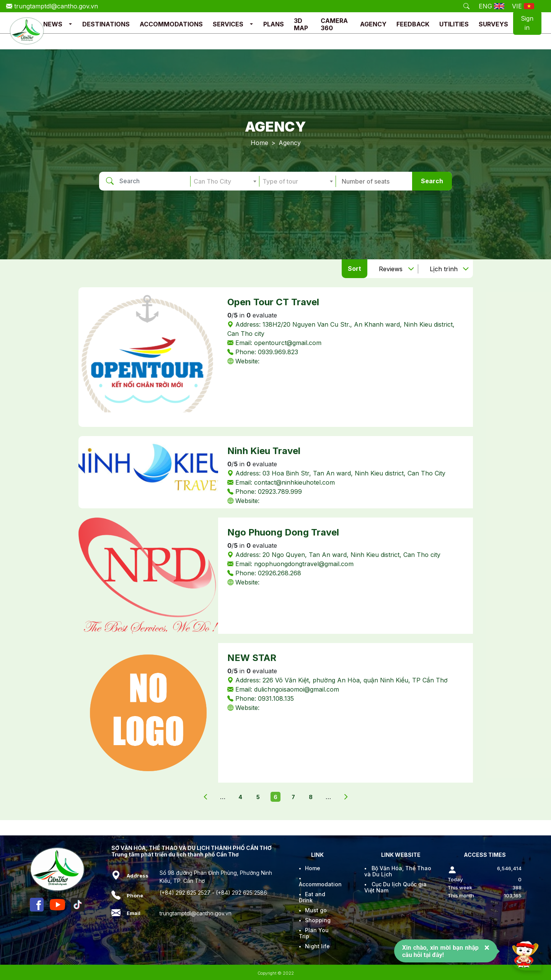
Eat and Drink (312, 897)
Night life (317, 946)
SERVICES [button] (228, 24)
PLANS (274, 24)
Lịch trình (444, 269)
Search (432, 181)
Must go (316, 910)
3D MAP (301, 24)
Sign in (527, 23)
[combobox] (225, 181)
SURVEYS (493, 24)
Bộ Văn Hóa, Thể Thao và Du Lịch (398, 871)
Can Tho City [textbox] (212, 181)
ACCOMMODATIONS (171, 24)
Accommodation (320, 884)
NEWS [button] (53, 24)
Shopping (318, 920)
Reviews (391, 269)
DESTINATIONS (106, 24)
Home (259, 143)
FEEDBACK (413, 24)
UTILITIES (454, 24)
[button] (70, 24)
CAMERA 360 (334, 24)
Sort (355, 269)
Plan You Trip (314, 933)
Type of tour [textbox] (280, 181)
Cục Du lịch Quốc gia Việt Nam (395, 887)
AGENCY (373, 24)
